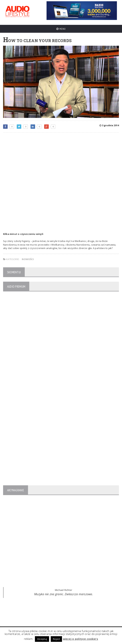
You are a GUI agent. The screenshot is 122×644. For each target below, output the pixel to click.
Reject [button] (56, 639)
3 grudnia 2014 (109, 125)
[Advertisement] (61, 162)
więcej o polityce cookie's (81, 639)
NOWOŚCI (28, 259)
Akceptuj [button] (42, 639)
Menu (61, 29)
